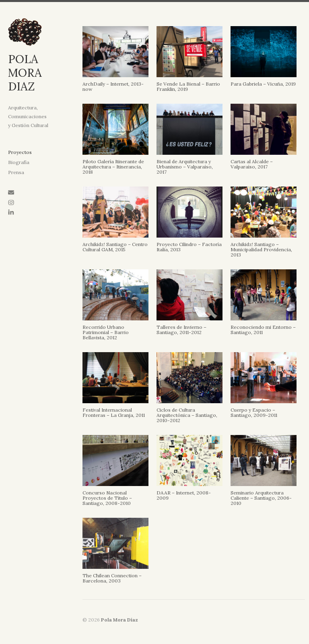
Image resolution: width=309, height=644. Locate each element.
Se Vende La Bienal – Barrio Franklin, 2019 (188, 86)
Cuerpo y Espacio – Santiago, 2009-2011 (254, 412)
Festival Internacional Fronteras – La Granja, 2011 (114, 412)
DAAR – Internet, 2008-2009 (184, 495)
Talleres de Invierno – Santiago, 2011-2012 (181, 330)
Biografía (19, 162)
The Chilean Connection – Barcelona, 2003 (112, 578)
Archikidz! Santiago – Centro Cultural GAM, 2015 (115, 247)
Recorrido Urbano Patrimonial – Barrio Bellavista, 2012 (106, 332)
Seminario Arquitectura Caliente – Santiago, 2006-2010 (261, 498)
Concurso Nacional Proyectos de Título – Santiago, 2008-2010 (107, 498)
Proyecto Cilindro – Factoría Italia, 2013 (189, 247)
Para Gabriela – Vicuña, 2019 (263, 84)
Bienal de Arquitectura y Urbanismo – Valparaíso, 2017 (185, 167)
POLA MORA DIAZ (25, 73)
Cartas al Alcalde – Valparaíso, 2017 (252, 164)
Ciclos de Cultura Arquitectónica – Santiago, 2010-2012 (187, 415)
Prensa (16, 172)
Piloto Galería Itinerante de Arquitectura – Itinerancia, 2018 (113, 167)
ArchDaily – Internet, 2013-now (113, 86)
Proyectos (20, 152)
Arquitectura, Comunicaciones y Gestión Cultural (28, 116)
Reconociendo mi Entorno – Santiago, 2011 (263, 330)
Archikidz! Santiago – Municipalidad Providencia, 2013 (261, 249)
